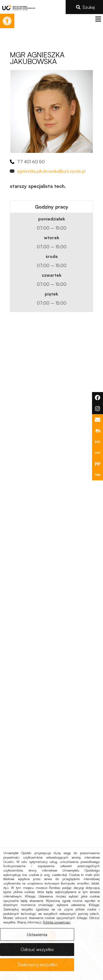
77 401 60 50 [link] (31, 162)
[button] (98, 19)
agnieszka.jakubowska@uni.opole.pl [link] (51, 171)
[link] (7, 21)
